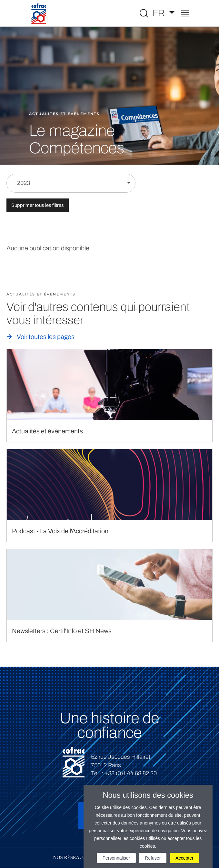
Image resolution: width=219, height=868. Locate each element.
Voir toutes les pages (46, 337)
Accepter (184, 858)
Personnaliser (116, 858)
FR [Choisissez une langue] (160, 13)
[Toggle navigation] (185, 14)
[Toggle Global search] (144, 13)
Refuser (153, 858)
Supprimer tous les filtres (38, 205)
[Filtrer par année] (71, 183)
